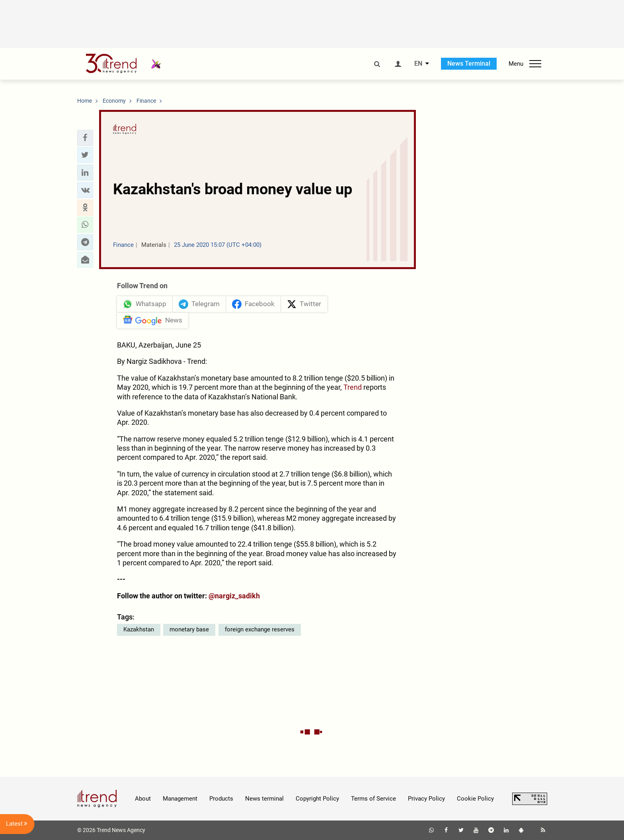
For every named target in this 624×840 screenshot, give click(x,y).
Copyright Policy (317, 799)
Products (221, 799)
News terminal (264, 799)
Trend (353, 387)
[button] (85, 138)
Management (180, 799)
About (143, 799)
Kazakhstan (139, 629)
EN (418, 64)
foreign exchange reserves (260, 629)
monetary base (189, 629)
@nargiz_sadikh (234, 596)
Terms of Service (373, 799)
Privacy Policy (426, 799)
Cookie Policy (475, 799)
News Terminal (469, 63)
